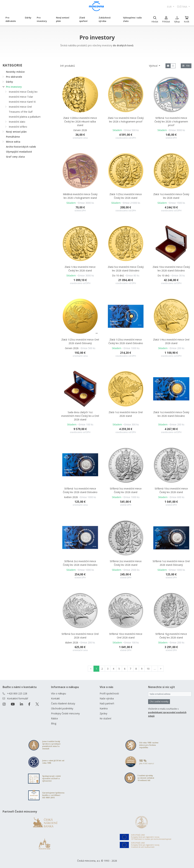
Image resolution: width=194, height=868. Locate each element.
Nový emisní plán (63, 19)
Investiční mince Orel (20, 107)
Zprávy (103, 713)
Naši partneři (107, 703)
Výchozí (154, 66)
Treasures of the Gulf (21, 112)
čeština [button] (182, 7)
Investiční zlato (17, 122)
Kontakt (55, 698)
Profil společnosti (109, 693)
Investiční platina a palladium (25, 117)
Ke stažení (105, 718)
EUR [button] (170, 7)
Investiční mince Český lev (23, 92)
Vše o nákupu (59, 693)
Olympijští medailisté (19, 152)
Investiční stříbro (18, 127)
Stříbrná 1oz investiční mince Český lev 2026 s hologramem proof (171, 122)
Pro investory (42, 19)
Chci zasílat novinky (159, 702)
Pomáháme (13, 137)
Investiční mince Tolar (21, 97)
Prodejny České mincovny (65, 713)
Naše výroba (107, 698)
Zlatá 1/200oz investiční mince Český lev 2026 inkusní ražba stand (80, 122)
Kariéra (104, 708)
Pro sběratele (11, 19)
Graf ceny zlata (15, 157)
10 (148, 669)
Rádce (54, 718)
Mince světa (13, 142)
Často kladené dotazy (63, 703)
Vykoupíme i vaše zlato (132, 19)
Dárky (28, 18)
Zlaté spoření (83, 19)
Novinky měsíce (15, 72)
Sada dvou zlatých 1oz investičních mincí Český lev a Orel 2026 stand (80, 416)
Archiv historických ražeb (21, 147)
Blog (54, 723)
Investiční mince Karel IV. (22, 102)
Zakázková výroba (105, 19)
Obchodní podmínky (62, 708)
